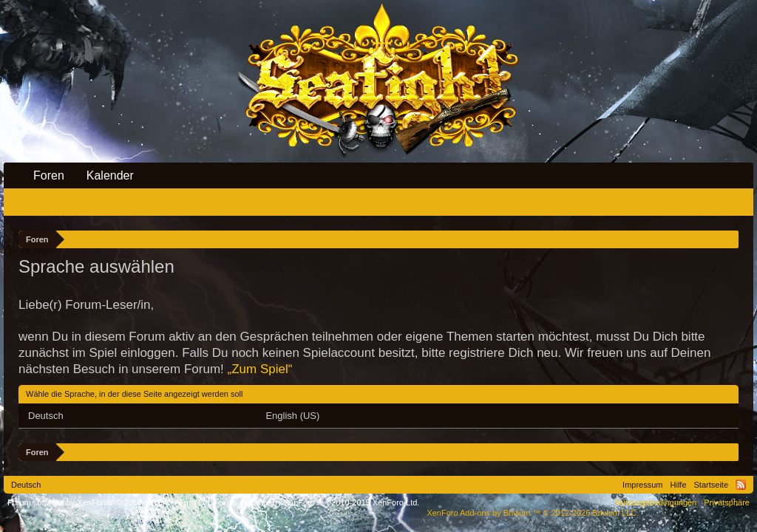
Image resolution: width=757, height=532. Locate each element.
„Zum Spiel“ (260, 369)
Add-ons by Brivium (533, 513)
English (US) (292, 416)
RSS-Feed (741, 485)
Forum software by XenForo (110, 502)
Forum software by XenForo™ (317, 502)
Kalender (110, 175)
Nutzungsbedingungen (656, 502)
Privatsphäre (727, 502)
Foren (49, 175)
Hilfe (679, 485)
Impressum (642, 485)
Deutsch (46, 416)
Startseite (711, 485)
